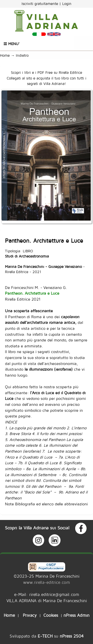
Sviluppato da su (47, 636)
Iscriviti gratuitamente (40, 4)
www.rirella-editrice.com (46, 582)
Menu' (12, 44)
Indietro (23, 55)
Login (67, 4)
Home (5, 55)
